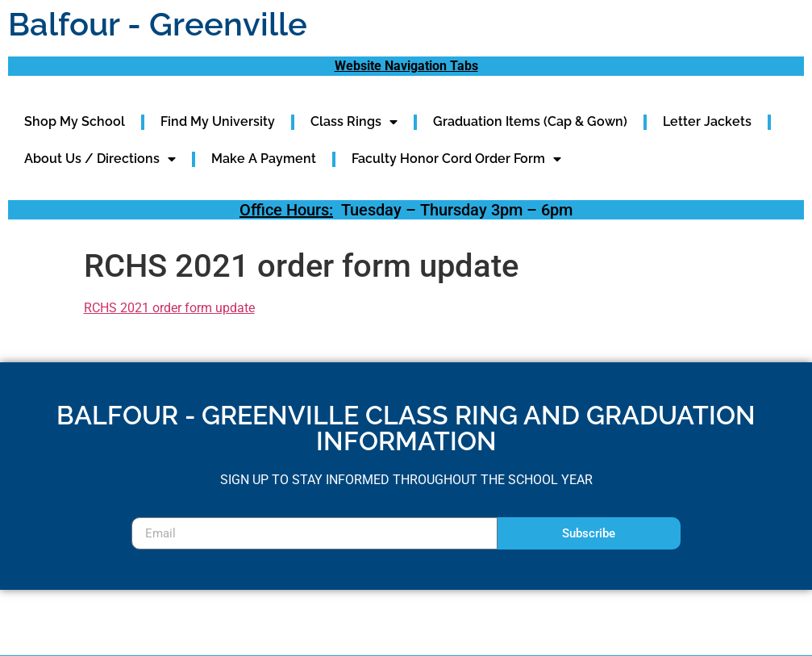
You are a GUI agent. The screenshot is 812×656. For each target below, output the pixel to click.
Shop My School (75, 121)
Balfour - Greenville (158, 24)
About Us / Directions (100, 159)
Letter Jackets (707, 121)
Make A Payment (264, 159)
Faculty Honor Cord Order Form (456, 159)
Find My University (218, 121)
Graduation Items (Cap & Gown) (530, 121)
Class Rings (354, 122)
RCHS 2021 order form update (169, 308)
